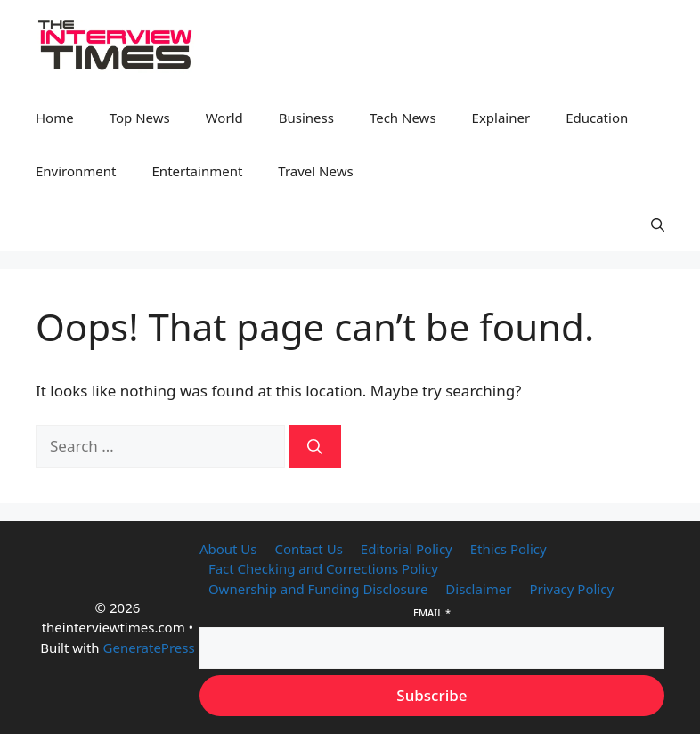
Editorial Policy (407, 549)
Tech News (403, 118)
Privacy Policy (571, 589)
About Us (228, 549)
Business (306, 118)
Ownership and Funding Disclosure (318, 589)
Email (432, 612)
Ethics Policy (509, 549)
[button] (658, 224)
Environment (76, 171)
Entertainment (198, 171)
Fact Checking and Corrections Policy (323, 568)
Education (597, 118)
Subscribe (431, 695)
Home (55, 118)
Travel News (315, 171)
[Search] (315, 446)
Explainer (501, 118)
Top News (140, 118)
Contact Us (309, 549)
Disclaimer (478, 589)
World (224, 118)
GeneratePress (149, 648)
